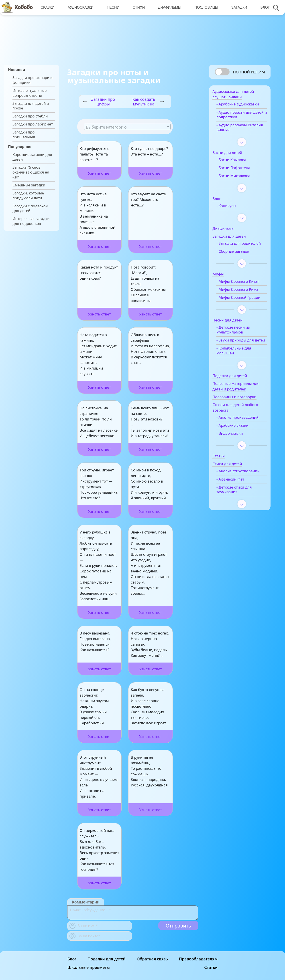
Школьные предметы (89, 967)
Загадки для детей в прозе (31, 106)
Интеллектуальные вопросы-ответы (30, 93)
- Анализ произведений (243, 433)
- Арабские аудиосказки (243, 106)
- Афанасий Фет (235, 500)
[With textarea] (133, 913)
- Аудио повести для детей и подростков (239, 116)
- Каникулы (231, 207)
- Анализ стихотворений (235, 490)
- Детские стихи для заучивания (239, 511)
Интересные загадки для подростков (31, 221)
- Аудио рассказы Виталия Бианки (237, 129)
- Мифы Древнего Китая (243, 288)
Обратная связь (152, 959)
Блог (263, 7)
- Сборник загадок (238, 258)
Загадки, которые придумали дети (28, 196)
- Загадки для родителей (234, 247)
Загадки (238, 7)
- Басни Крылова (236, 162)
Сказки (47, 7)
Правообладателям (198, 959)
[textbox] (127, 127)
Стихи (138, 7)
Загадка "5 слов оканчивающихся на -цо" (31, 172)
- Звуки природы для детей (240, 354)
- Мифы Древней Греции (237, 306)
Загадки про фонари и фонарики (33, 80)
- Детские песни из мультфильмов (238, 341)
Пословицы (205, 7)
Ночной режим (249, 72)
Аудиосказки (80, 7)
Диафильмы (169, 7)
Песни (113, 7)
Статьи (211, 967)
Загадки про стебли (30, 116)
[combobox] (127, 127)
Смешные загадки (29, 185)
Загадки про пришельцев (24, 135)
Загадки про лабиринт (33, 124)
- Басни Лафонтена (238, 170)
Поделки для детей (107, 959)
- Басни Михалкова (238, 178)
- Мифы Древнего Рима (242, 296)
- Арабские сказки (238, 441)
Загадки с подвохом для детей (30, 208)
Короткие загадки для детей (32, 157)
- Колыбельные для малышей (239, 367)
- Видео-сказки (235, 449)
